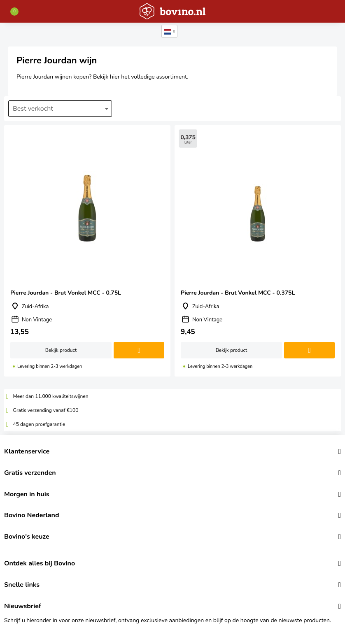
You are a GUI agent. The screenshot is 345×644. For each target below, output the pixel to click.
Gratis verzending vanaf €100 (46, 410)
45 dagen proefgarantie (39, 424)
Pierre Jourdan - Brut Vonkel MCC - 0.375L (258, 251)
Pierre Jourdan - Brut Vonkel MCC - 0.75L (87, 251)
